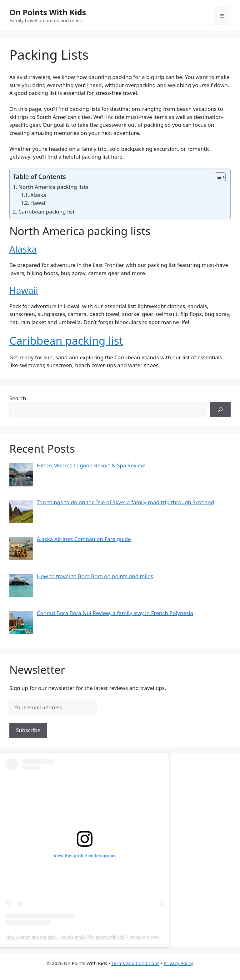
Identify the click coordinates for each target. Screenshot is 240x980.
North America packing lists (53, 187)
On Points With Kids (48, 12)
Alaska (38, 195)
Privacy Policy (179, 963)
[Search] (220, 410)
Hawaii (38, 203)
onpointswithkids (108, 937)
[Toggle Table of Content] (217, 177)
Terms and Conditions (135, 963)
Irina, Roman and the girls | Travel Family (45, 937)
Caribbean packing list (47, 212)
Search (18, 398)
